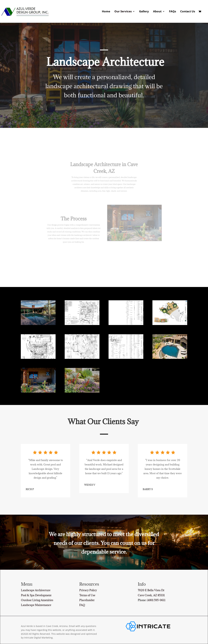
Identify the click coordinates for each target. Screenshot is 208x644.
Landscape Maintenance (36, 605)
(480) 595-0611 (156, 600)
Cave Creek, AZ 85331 (151, 595)
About (157, 12)
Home (106, 12)
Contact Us (188, 12)
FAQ (82, 605)
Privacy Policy (88, 590)
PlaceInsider (87, 600)
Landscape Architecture (36, 590)
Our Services (123, 12)
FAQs (172, 12)
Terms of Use (87, 595)
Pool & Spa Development (36, 595)
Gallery (144, 12)
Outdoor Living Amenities (37, 600)
